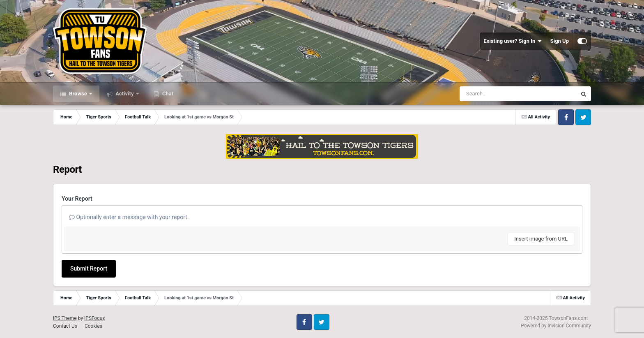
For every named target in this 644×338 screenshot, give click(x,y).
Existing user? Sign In (513, 41)
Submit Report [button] (89, 269)
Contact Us (65, 326)
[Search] (497, 94)
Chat (167, 94)
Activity (125, 94)
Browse (78, 94)
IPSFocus (94, 318)
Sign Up (560, 41)
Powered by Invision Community (556, 326)
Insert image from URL (541, 239)
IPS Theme (65, 318)
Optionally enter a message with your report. (129, 217)
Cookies (93, 326)
